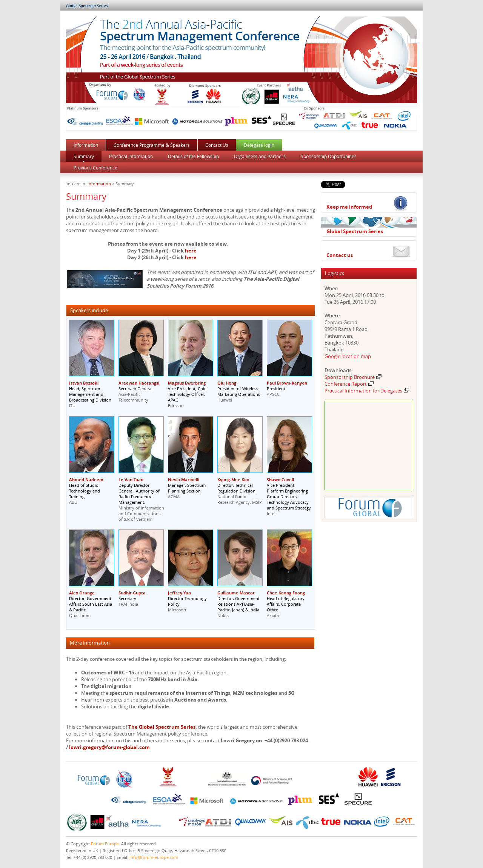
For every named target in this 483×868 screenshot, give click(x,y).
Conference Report (349, 384)
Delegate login (259, 145)
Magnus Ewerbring (187, 383)
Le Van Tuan (131, 479)
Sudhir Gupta (132, 593)
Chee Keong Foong (286, 593)
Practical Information (131, 156)
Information (86, 145)
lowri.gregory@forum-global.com (109, 747)
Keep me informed (349, 207)
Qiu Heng (227, 383)
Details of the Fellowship (193, 156)
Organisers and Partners (260, 156)
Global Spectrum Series (87, 6)
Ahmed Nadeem (86, 479)
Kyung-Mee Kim (233, 479)
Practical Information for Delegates (367, 391)
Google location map (348, 356)
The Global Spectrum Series (162, 727)
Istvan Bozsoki (84, 383)
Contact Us (217, 145)
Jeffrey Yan (179, 593)
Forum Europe (105, 844)
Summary (84, 156)
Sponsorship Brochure (353, 377)
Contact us (340, 255)
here (191, 251)
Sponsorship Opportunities (329, 156)
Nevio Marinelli (184, 479)
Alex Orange (82, 593)
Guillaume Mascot (236, 593)
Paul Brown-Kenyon (287, 383)
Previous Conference (95, 168)
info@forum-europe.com (154, 857)
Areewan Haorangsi (139, 383)
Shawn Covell (280, 479)
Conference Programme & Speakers (152, 145)
